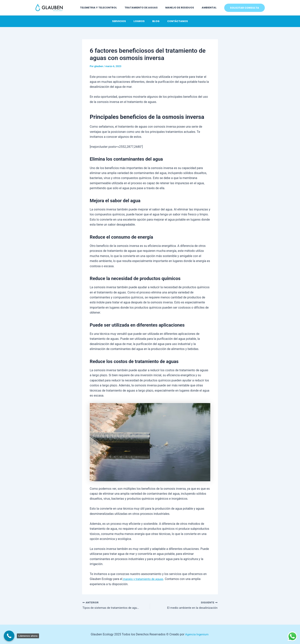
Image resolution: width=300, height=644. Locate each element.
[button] (245, 8)
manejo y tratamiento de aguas (144, 579)
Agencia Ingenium (197, 634)
